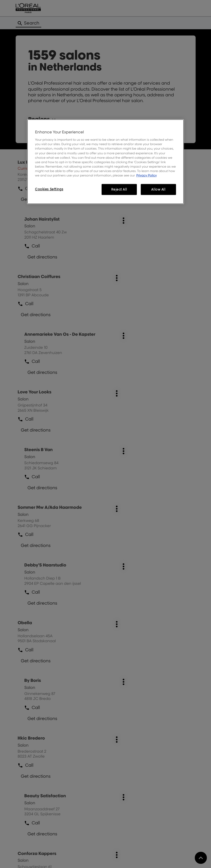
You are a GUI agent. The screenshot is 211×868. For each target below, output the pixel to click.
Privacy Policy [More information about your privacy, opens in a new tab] (147, 175)
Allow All (158, 189)
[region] (105, 161)
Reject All (119, 189)
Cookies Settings (49, 189)
